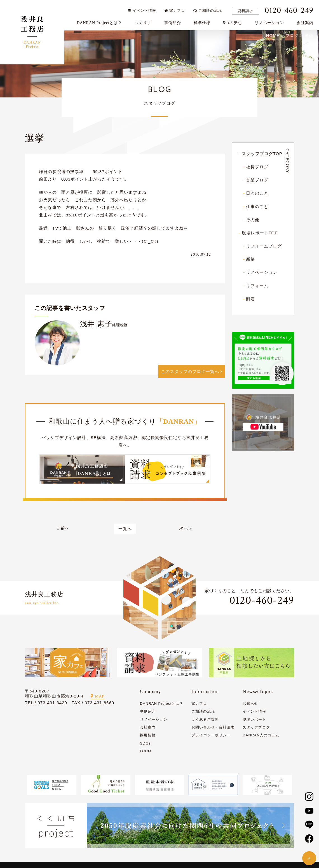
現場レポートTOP (260, 233)
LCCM (146, 752)
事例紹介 (174, 21)
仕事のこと (257, 207)
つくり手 (144, 21)
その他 (253, 220)
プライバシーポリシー (211, 736)
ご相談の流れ (209, 9)
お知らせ (250, 704)
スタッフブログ (256, 728)
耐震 (250, 299)
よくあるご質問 (205, 720)
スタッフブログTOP (262, 154)
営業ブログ (257, 180)
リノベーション (271, 21)
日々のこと (257, 194)
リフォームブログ (264, 246)
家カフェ (176, 9)
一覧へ (125, 529)
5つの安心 (234, 21)
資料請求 (247, 9)
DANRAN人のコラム (261, 736)
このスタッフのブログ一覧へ (192, 372)
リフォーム (257, 286)
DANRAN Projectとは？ (101, 21)
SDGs (145, 744)
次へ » (185, 529)
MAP (98, 697)
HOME (273, 36)
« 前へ (63, 529)
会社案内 (306, 21)
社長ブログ (257, 167)
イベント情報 (143, 9)
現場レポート (254, 720)
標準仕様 (203, 21)
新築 (250, 259)
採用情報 (148, 736)
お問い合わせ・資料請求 (213, 728)
